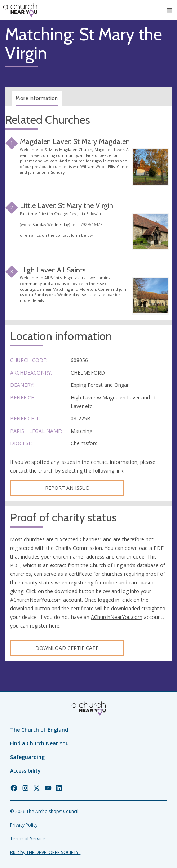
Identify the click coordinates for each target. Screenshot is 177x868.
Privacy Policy (24, 825)
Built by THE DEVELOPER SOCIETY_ (45, 852)
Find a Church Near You (39, 743)
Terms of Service (28, 839)
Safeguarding (27, 757)
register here (45, 626)
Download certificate (67, 648)
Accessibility (25, 771)
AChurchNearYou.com (36, 600)
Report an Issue (67, 488)
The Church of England (39, 730)
